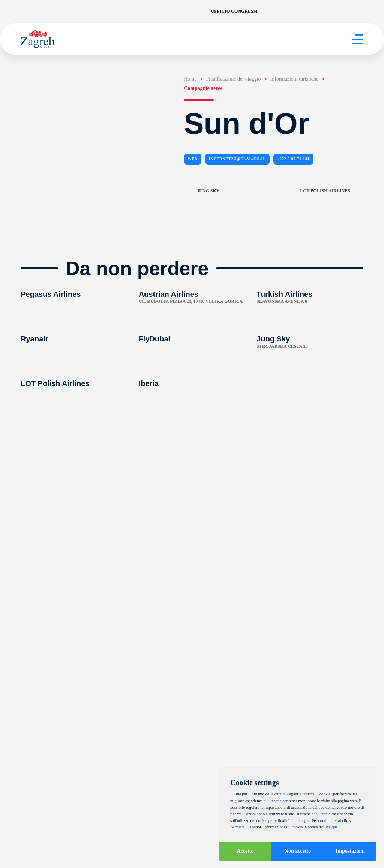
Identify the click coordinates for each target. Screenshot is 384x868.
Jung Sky (202, 191)
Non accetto (298, 851)
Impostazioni (350, 851)
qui (334, 827)
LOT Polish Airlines (332, 191)
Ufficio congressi (234, 11)
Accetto (245, 851)
